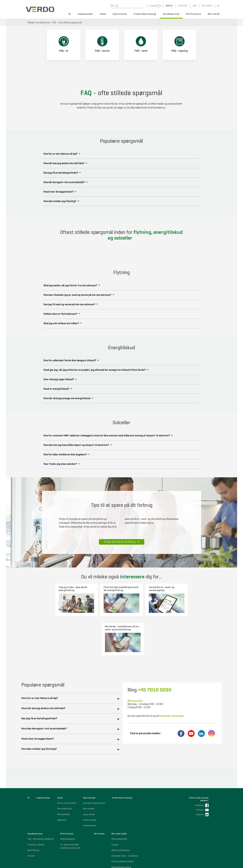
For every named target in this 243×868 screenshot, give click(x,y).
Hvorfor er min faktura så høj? (42, 656)
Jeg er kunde (89, 773)
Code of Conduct (119, 837)
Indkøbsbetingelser (120, 842)
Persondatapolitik (119, 797)
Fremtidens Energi (145, 14)
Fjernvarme (120, 14)
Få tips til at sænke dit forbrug (122, 542)
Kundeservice (171, 14)
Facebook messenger (172, 674)
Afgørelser (62, 778)
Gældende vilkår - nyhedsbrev (125, 814)
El (70, 14)
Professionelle (64, 773)
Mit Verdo (214, 14)
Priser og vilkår (90, 778)
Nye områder (89, 767)
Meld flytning (33, 809)
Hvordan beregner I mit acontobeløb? (46, 687)
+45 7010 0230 (155, 648)
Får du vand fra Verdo (67, 761)
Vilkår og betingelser (121, 809)
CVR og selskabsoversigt (122, 820)
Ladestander (85, 14)
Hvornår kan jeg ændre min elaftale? (45, 667)
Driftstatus (194, 14)
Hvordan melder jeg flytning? (41, 707)
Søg (114, 6)
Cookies (115, 803)
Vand (103, 14)
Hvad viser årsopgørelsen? (40, 697)
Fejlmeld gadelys (68, 797)
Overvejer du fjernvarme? (94, 761)
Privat (31, 23)
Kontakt (31, 814)
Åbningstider (135, 659)
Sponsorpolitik (118, 831)
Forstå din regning (36, 803)
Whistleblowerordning (121, 825)
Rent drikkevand (64, 767)
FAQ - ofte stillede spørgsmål (67, 23)
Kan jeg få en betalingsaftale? (41, 677)
